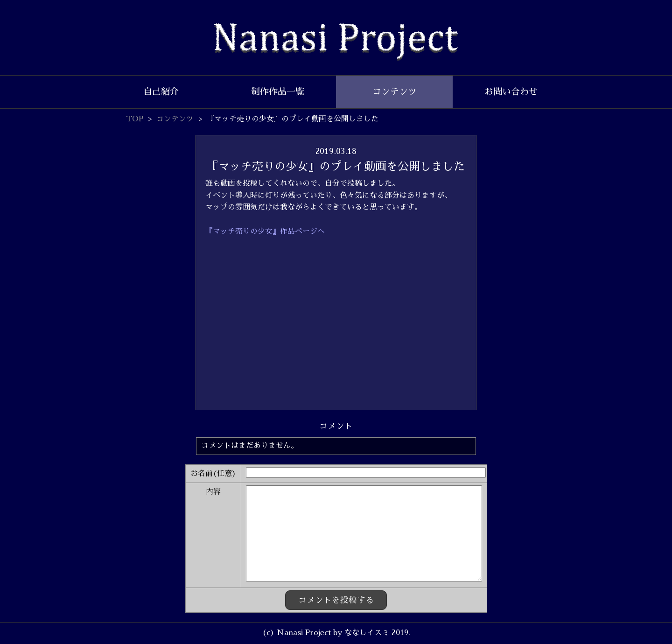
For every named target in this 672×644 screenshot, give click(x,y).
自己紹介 (161, 92)
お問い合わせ (511, 92)
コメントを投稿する (336, 600)
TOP (135, 119)
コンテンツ (395, 92)
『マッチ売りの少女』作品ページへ (265, 231)
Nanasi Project (336, 42)
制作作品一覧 (278, 92)
